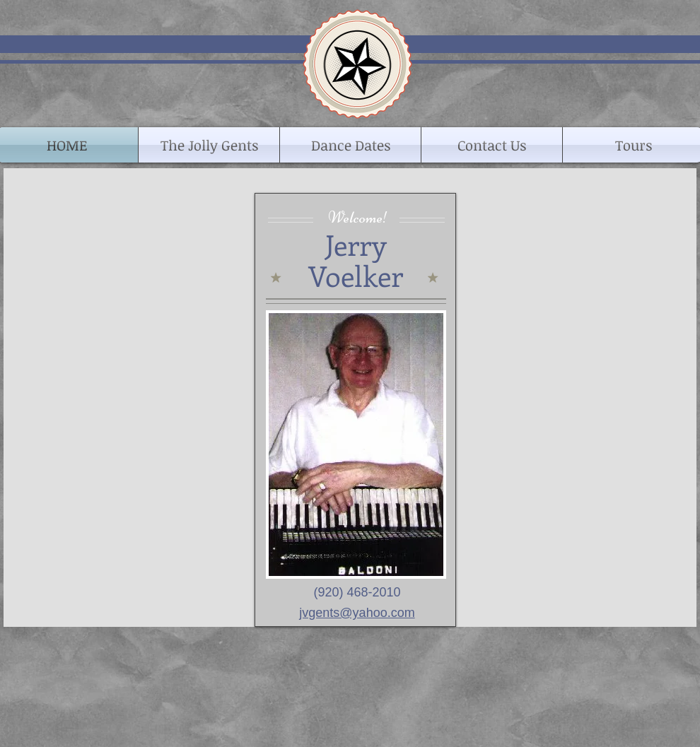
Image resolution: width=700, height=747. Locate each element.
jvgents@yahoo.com (357, 613)
